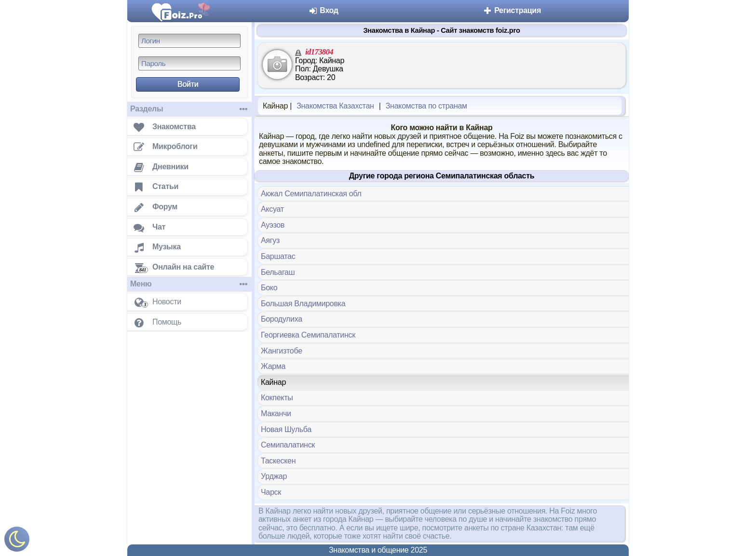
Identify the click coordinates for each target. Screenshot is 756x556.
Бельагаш (278, 272)
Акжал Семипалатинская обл (311, 194)
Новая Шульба (286, 429)
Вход (323, 10)
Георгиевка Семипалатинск (308, 335)
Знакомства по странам (426, 106)
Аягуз (270, 240)
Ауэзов (273, 225)
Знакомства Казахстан (335, 106)
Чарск (271, 492)
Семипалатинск (288, 445)
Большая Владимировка (303, 304)
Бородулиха (282, 319)
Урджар (274, 476)
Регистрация (512, 10)
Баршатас (278, 256)
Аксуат (272, 209)
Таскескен (278, 461)
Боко (269, 288)
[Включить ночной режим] (17, 541)
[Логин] (189, 41)
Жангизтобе (282, 351)
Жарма (273, 366)
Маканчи (276, 414)
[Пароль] (189, 63)
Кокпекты (277, 398)
